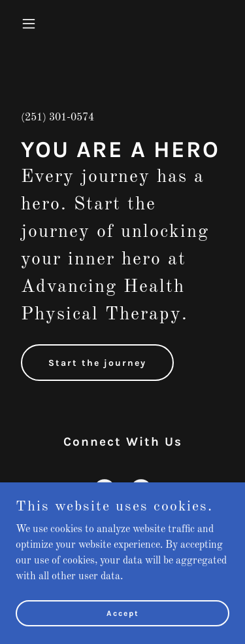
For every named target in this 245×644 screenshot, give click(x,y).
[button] (40, 24)
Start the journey (97, 363)
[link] (105, 493)
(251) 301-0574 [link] (57, 118)
